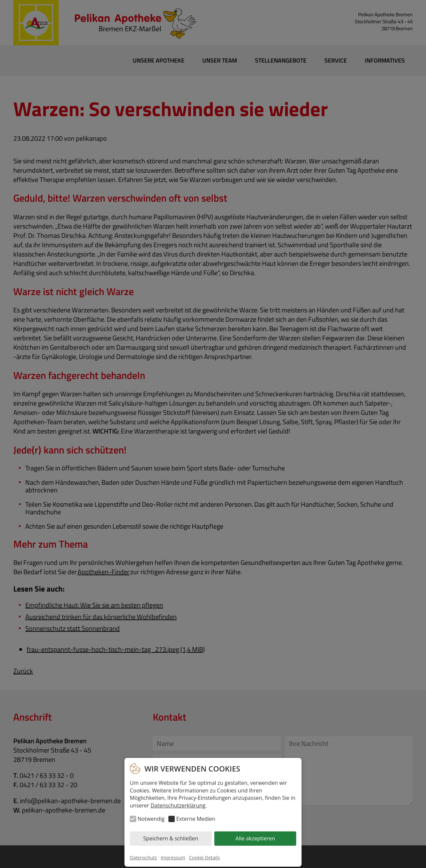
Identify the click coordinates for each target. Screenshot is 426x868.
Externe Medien (196, 819)
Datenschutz (143, 858)
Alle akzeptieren (255, 838)
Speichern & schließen (171, 838)
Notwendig (151, 819)
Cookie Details (205, 858)
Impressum (173, 858)
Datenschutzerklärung (178, 805)
